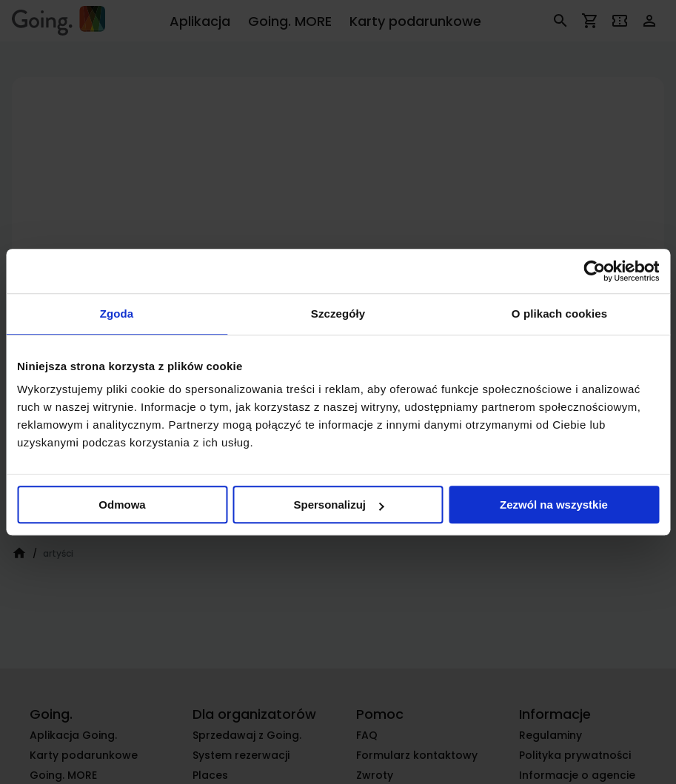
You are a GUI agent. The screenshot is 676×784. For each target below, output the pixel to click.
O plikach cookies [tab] (559, 314)
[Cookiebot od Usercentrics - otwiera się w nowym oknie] (594, 271)
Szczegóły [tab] (338, 314)
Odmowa (122, 505)
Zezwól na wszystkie (554, 505)
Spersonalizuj (338, 505)
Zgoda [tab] (117, 314)
